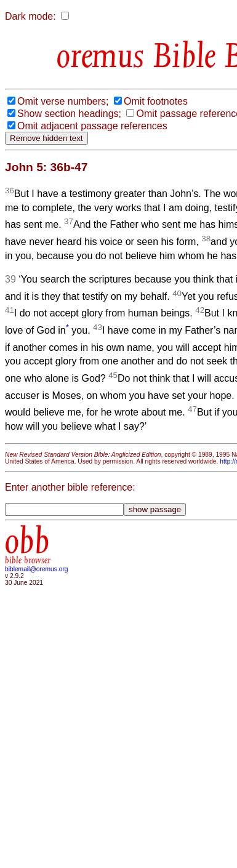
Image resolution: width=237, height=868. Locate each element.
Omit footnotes (156, 101)
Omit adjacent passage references (92, 126)
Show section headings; (69, 114)
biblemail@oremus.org (37, 569)
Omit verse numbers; (63, 101)
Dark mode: (30, 16)
